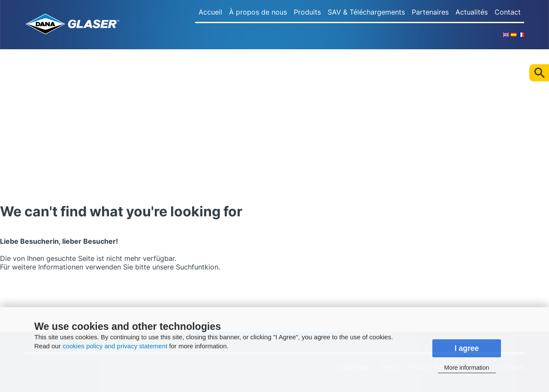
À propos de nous (258, 12)
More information (466, 368)
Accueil (210, 12)
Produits (307, 12)
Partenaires (430, 12)
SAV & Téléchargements (366, 12)
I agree (467, 348)
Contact (508, 12)
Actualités (472, 12)
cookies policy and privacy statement (115, 346)
